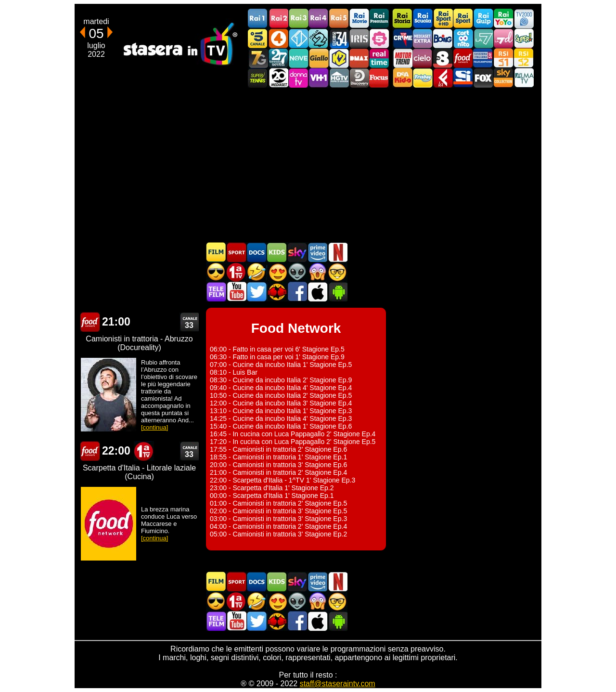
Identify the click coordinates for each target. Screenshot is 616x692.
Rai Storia (402, 19)
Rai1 (258, 19)
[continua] (154, 427)
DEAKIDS (402, 78)
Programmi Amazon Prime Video (317, 252)
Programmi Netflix (337, 252)
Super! (524, 38)
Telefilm (216, 292)
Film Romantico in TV (277, 272)
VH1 (319, 78)
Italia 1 (298, 38)
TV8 (443, 58)
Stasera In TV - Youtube (236, 292)
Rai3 (298, 19)
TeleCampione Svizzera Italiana (483, 58)
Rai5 (339, 19)
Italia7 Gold (258, 58)
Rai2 (278, 19)
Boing (443, 38)
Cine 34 (339, 38)
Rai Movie (359, 19)
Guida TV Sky (297, 252)
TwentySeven (278, 58)
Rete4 (278, 38)
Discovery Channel (359, 78)
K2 (339, 58)
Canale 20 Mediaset (278, 78)
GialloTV (319, 58)
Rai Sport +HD (443, 19)
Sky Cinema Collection (503, 78)
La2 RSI (524, 58)
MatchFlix (277, 292)
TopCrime (402, 38)
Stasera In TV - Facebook (297, 292)
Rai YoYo (503, 19)
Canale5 (258, 38)
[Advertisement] (308, 165)
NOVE (298, 58)
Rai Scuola (423, 19)
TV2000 (524, 19)
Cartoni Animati (277, 252)
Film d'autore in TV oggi (337, 272)
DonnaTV (298, 78)
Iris (359, 38)
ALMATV (524, 78)
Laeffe (443, 78)
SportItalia (463, 78)
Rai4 (319, 19)
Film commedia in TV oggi (257, 272)
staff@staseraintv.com (338, 684)
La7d (503, 38)
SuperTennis (258, 78)
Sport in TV (236, 252)
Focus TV (379, 78)
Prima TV (236, 272)
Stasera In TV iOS (317, 292)
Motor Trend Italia (402, 58)
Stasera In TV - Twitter (257, 292)
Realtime (379, 58)
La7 (483, 38)
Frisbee (423, 78)
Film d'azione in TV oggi (216, 272)
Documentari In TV (257, 252)
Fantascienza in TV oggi (297, 272)
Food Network (463, 58)
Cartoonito (463, 38)
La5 (379, 38)
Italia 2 (319, 38)
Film (216, 252)
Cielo (423, 58)
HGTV (339, 78)
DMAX (359, 58)
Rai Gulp (483, 19)
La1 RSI (503, 58)
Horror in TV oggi (317, 272)
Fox (483, 78)
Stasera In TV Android (337, 292)
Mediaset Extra (423, 38)
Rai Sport (463, 19)
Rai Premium (379, 19)
